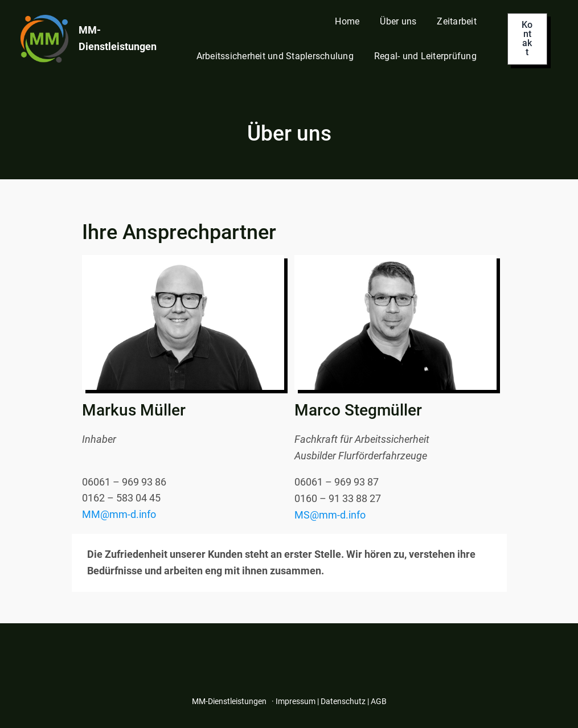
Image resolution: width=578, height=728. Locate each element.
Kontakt (527, 38)
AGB (379, 701)
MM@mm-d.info (119, 514)
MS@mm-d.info (330, 515)
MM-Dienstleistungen (229, 701)
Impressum (296, 701)
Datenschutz (343, 701)
